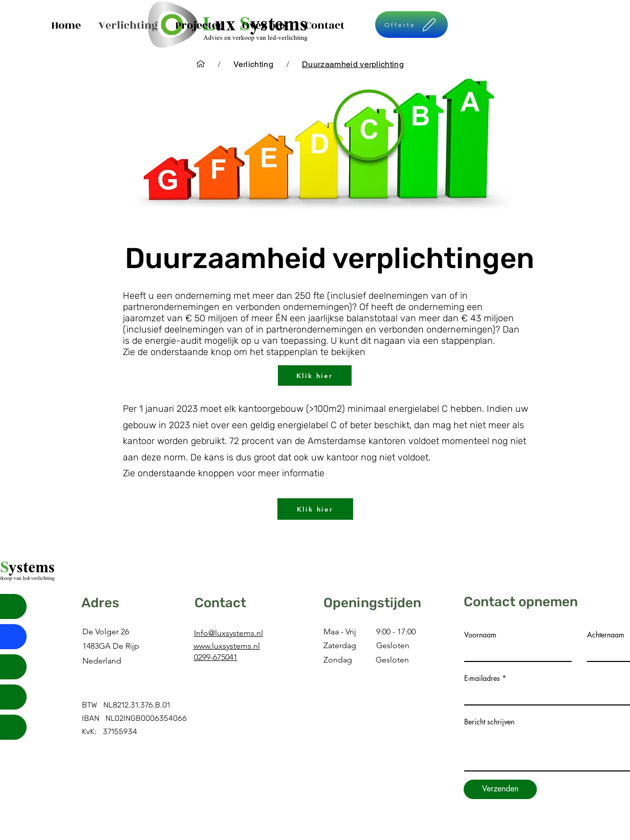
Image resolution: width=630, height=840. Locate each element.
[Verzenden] (500, 789)
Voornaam (480, 635)
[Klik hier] (315, 375)
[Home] (201, 64)
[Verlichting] (254, 64)
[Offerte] (411, 25)
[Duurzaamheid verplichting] (353, 64)
